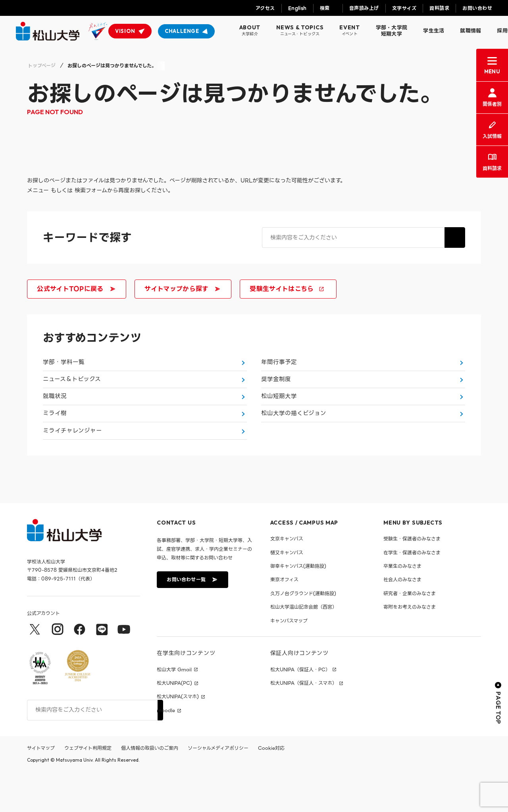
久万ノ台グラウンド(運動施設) (303, 633)
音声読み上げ (364, 8)
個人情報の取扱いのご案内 (150, 788)
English (297, 8)
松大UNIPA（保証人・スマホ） (304, 723)
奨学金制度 (276, 391)
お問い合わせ (477, 8)
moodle (166, 751)
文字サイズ (404, 8)
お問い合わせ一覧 (192, 620)
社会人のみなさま (402, 620)
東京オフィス (284, 620)
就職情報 (470, 31)
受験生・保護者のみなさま (412, 579)
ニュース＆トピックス (72, 391)
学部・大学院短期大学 (392, 31)
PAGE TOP (498, 743)
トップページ (42, 66)
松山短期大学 (279, 417)
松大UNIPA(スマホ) (178, 737)
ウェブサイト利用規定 (88, 788)
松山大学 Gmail (174, 710)
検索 (325, 8)
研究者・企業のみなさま (410, 633)
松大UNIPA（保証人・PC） (300, 710)
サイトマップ (41, 788)
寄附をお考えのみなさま (410, 647)
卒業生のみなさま (402, 606)
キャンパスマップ (289, 661)
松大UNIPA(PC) (174, 723)
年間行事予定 (279, 366)
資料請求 (439, 8)
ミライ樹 (55, 442)
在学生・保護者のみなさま (412, 593)
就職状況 (55, 417)
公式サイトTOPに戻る (76, 289)
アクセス (265, 8)
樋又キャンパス (287, 593)
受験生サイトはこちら (287, 289)
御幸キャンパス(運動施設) (298, 606)
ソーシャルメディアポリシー (218, 788)
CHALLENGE (182, 31)
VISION (125, 31)
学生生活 (434, 31)
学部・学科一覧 (64, 366)
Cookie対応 (271, 788)
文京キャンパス (287, 579)
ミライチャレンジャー (72, 467)
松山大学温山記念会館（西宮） (304, 647)
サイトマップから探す (182, 289)
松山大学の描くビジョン (294, 442)
